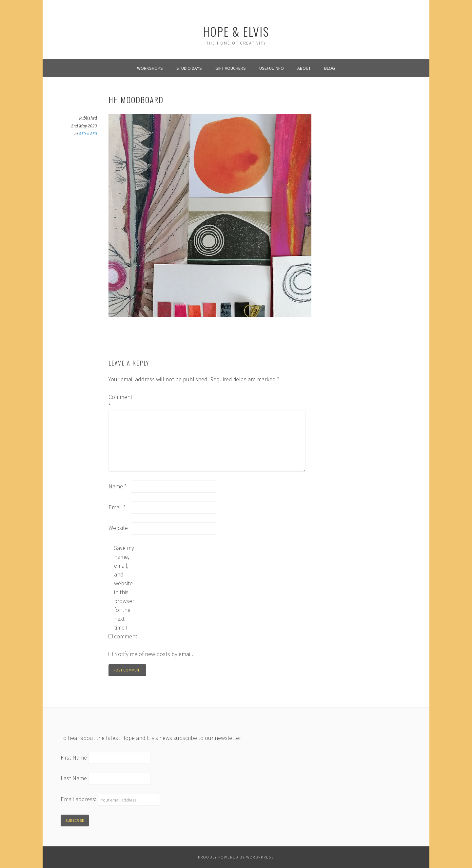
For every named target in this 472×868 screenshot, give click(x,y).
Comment (119, 401)
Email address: (79, 799)
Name (118, 486)
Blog (330, 68)
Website (118, 528)
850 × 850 (88, 134)
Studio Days (189, 68)
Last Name (74, 778)
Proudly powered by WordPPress (236, 857)
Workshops (150, 68)
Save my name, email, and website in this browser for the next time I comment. (125, 592)
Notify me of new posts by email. (154, 654)
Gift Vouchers (231, 68)
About (304, 68)
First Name (74, 757)
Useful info (272, 68)
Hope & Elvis (236, 31)
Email (117, 507)
